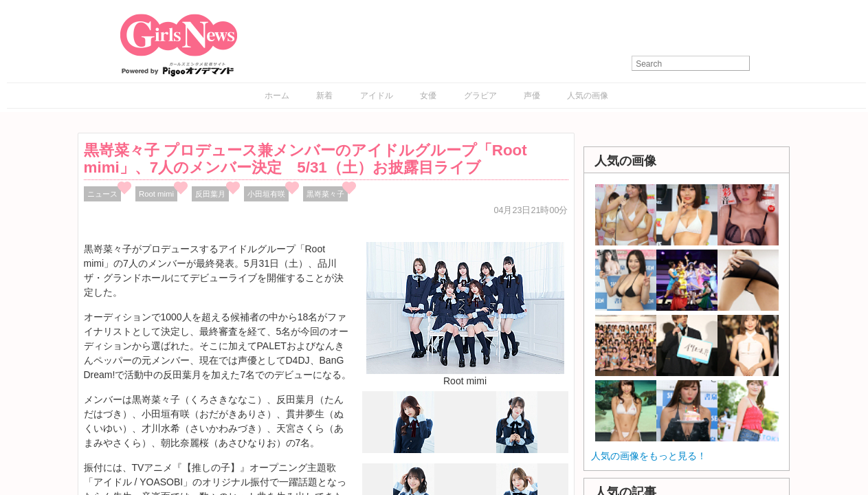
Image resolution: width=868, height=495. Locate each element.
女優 (428, 96)
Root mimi (156, 194)
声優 (532, 96)
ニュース (102, 194)
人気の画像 (588, 96)
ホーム (277, 96)
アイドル (377, 96)
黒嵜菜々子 (325, 194)
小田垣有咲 (266, 194)
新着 (324, 96)
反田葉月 (210, 194)
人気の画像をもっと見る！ (649, 456)
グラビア (480, 96)
